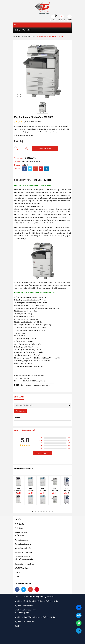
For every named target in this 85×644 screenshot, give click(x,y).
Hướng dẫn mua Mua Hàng (24, 564)
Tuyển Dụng (19, 528)
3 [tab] (38, 511)
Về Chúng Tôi (19, 524)
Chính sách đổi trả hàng (23, 552)
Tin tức (17, 576)
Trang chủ (16, 36)
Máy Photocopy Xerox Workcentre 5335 (67, 489)
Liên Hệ (17, 572)
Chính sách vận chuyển (23, 544)
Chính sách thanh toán (23, 548)
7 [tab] (49, 511)
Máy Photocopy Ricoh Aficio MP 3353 (39, 385)
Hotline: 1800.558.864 (23, 30)
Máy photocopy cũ (28, 36)
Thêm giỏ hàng (45, 149)
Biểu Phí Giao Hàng (22, 568)
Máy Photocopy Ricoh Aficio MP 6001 (42, 489)
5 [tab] (44, 511)
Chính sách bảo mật (22, 540)
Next (69, 492)
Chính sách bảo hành (22, 557)
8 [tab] (52, 511)
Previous (16, 492)
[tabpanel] (30, 490)
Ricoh (38, 162)
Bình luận (38, 180)
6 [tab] (47, 511)
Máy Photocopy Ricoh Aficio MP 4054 (18, 489)
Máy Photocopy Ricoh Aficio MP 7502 (55, 489)
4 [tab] (41, 511)
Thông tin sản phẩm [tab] (23, 180)
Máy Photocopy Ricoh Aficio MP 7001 (30, 489)
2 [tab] (36, 511)
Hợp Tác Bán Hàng (21, 532)
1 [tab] (33, 511)
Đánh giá (48, 180)
